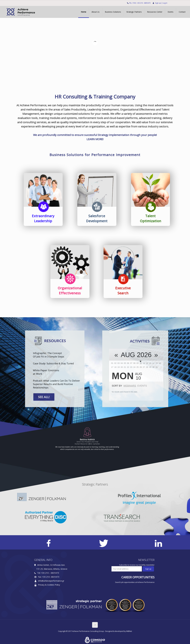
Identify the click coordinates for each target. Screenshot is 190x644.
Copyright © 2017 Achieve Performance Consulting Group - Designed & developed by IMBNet (95, 631)
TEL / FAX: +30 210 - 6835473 (140, 3)
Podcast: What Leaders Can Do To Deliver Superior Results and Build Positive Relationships (56, 384)
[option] (95, 439)
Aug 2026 (136, 355)
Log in (165, 3)
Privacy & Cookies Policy (49, 585)
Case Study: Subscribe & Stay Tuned (53, 363)
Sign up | (159, 3)
